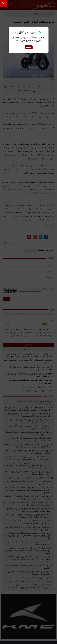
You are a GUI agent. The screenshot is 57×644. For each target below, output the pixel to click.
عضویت (29, 47)
